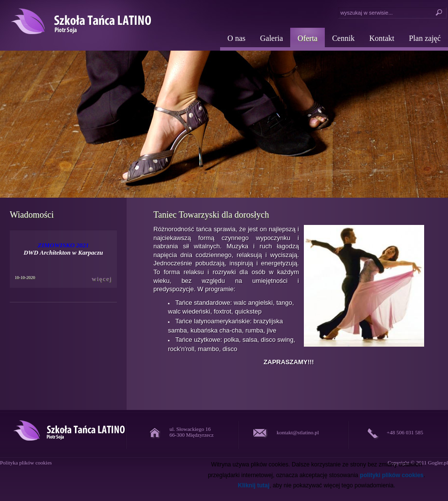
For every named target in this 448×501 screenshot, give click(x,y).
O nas (236, 38)
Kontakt (382, 38)
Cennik (343, 38)
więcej (102, 279)
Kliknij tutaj (254, 485)
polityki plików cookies (392, 475)
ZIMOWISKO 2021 (63, 245)
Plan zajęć (425, 38)
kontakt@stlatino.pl (298, 432)
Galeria (271, 38)
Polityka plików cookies (26, 463)
